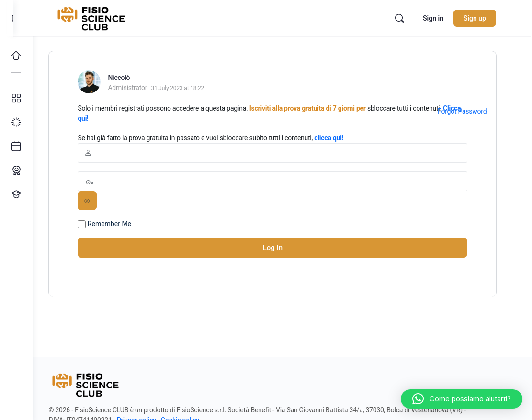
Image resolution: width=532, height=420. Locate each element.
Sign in (444, 18)
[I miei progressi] (16, 123)
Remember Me (114, 224)
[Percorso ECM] (16, 170)
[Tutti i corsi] (16, 99)
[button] (462, 399)
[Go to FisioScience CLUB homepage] (103, 17)
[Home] (16, 56)
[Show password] (97, 201)
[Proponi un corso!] (16, 194)
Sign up (485, 18)
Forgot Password (472, 111)
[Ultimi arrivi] (16, 147)
